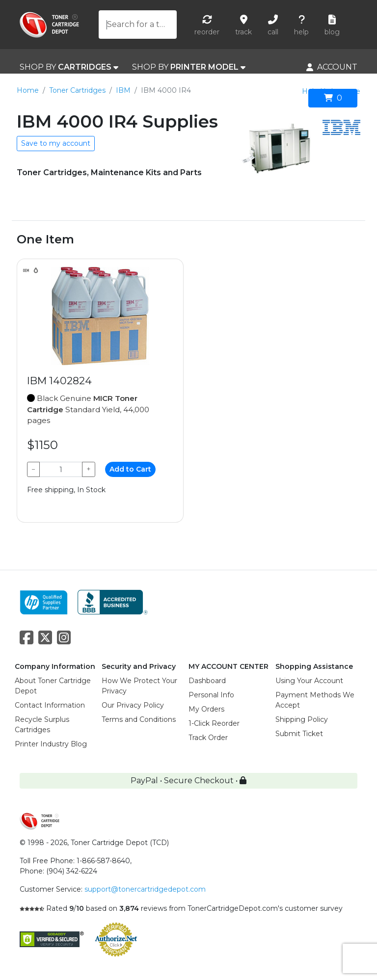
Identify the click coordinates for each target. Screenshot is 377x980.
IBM (123, 90)
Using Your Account (309, 681)
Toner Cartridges (77, 90)
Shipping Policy (302, 719)
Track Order (208, 738)
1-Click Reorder (214, 723)
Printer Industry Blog (51, 744)
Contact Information (50, 705)
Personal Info (211, 695)
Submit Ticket (299, 734)
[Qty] (61, 469)
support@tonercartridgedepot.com (145, 889)
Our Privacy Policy (133, 705)
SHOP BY (69, 67)
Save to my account (56, 143)
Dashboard (207, 681)
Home (28, 90)
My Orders (206, 709)
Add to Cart (130, 469)
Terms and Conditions (139, 719)
